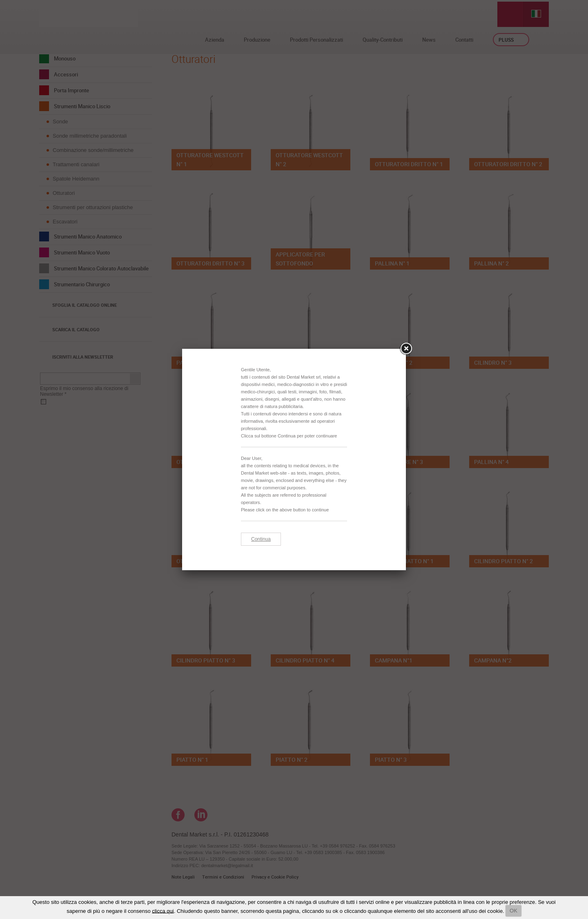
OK (513, 911)
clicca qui (163, 911)
